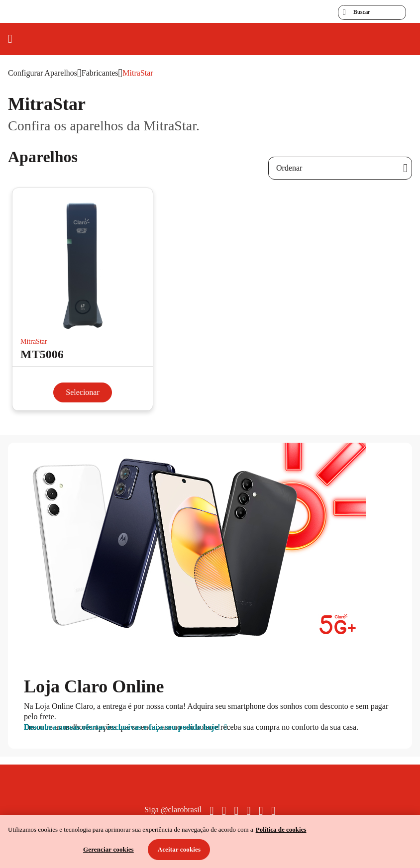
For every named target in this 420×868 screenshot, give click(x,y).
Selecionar (83, 392)
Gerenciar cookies (108, 849)
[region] (210, 841)
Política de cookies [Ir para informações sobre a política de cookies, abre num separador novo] (281, 829)
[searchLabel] (372, 12)
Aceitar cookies (179, 849)
